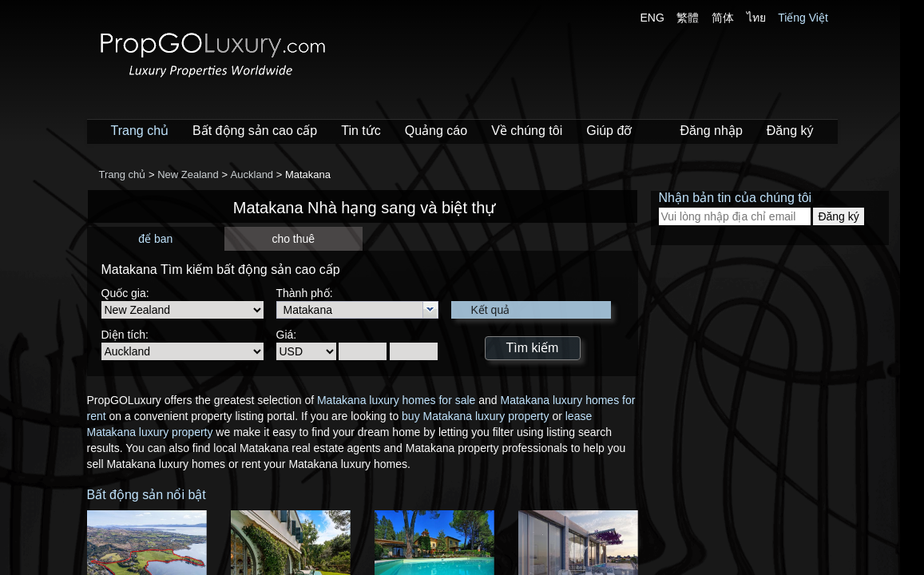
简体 (723, 18)
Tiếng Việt (803, 18)
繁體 (688, 18)
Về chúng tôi (527, 131)
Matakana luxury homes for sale (396, 400)
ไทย (756, 18)
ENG (652, 18)
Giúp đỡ (609, 131)
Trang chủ (140, 131)
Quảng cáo (436, 131)
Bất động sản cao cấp (255, 131)
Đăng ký (790, 131)
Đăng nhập (711, 131)
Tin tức (361, 131)
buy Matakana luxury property (475, 416)
